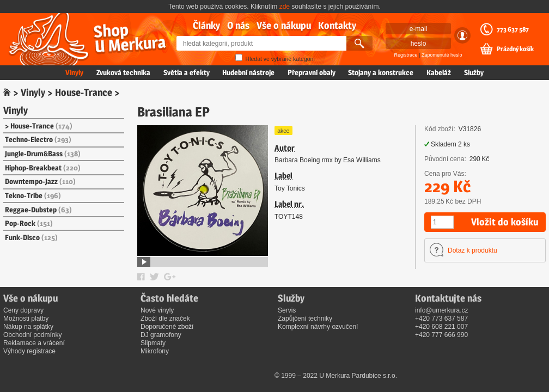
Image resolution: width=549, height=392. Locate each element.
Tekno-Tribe (33, 195)
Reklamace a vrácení (34, 343)
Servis (287, 310)
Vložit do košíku (505, 222)
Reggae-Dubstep (38, 210)
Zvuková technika (123, 72)
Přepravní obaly (312, 72)
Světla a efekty (187, 72)
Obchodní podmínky (32, 335)
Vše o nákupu (284, 25)
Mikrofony (155, 351)
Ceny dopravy (23, 310)
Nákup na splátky (28, 327)
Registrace (406, 55)
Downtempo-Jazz (40, 181)
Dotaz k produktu (472, 250)
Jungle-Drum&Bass (43, 154)
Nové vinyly (157, 310)
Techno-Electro (38, 139)
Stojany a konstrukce (381, 72)
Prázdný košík (515, 49)
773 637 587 (513, 29)
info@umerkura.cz (442, 310)
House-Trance (84, 92)
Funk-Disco (31, 237)
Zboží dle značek (165, 318)
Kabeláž (439, 72)
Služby (474, 72)
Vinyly (74, 72)
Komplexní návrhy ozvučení (318, 327)
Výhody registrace (29, 351)
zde (285, 7)
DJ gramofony (161, 335)
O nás (238, 25)
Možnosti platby (26, 318)
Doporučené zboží (167, 327)
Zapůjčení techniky (305, 318)
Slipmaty (153, 343)
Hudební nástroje (248, 72)
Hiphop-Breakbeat (43, 168)
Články (206, 25)
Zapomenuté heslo (442, 55)
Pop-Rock (29, 223)
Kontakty (337, 25)
